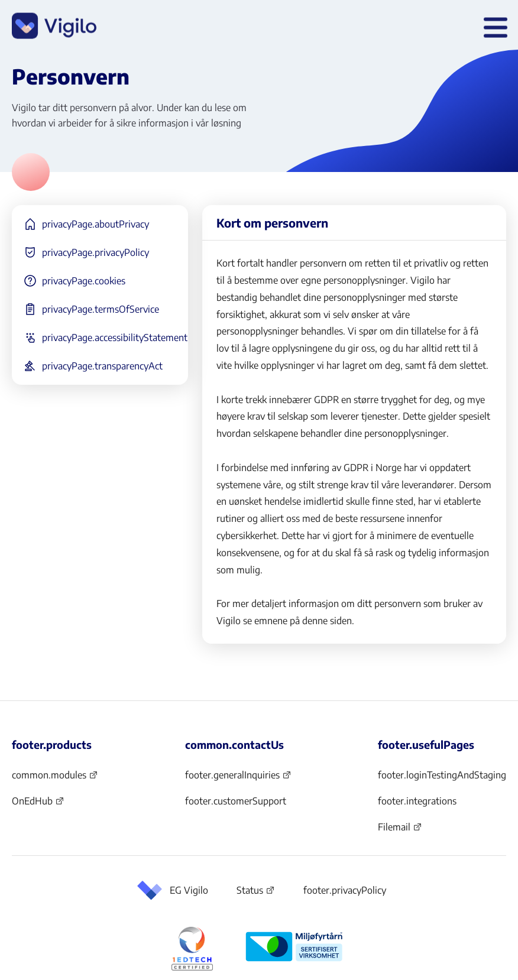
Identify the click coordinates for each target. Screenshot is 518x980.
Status (256, 893)
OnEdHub (38, 804)
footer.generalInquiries (238, 778)
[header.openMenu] (493, 27)
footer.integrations (417, 801)
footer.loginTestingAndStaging (442, 775)
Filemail (400, 830)
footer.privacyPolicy (345, 890)
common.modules (55, 778)
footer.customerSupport (236, 801)
